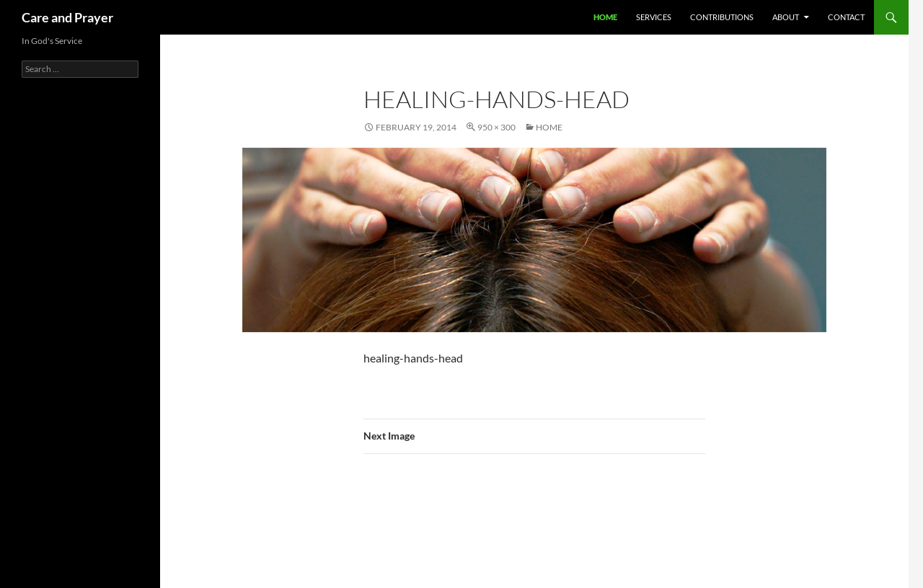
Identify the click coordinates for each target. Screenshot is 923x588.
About (786, 17)
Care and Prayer (67, 17)
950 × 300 (496, 127)
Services (654, 17)
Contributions (722, 17)
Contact (846, 17)
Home (605, 17)
